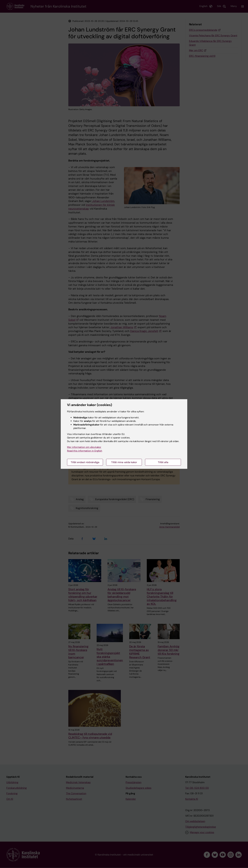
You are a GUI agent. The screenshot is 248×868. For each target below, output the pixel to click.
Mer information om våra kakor (84, 447)
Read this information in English (85, 451)
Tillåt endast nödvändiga (85, 462)
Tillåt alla (163, 462)
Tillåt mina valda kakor (124, 462)
